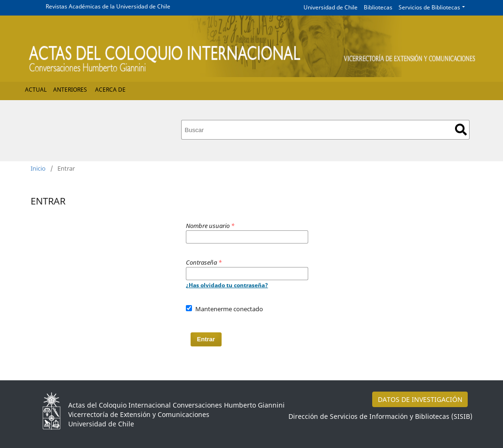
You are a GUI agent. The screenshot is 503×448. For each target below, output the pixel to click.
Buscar (461, 130)
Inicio (38, 168)
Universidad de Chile (331, 7)
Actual (36, 90)
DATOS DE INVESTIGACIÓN (420, 399)
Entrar (206, 339)
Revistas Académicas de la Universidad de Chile (108, 6)
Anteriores (70, 90)
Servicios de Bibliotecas (429, 7)
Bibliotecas (378, 7)
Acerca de (110, 90)
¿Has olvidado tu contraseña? (227, 285)
